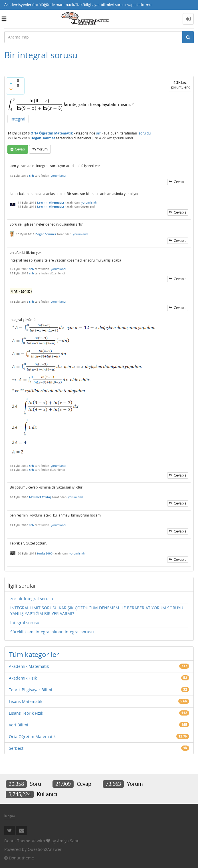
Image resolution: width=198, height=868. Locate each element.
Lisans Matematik (26, 701)
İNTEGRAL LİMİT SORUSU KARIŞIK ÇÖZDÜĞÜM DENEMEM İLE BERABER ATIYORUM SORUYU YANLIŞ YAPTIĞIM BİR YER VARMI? (97, 611)
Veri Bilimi (19, 725)
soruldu (145, 133)
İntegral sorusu (25, 623)
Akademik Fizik (23, 678)
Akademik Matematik (29, 666)
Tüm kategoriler (34, 654)
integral (18, 119)
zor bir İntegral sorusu (32, 599)
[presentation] (38, 104)
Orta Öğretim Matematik (52, 133)
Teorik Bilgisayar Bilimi (31, 690)
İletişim (10, 816)
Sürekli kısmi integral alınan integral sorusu (52, 632)
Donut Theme (17, 841)
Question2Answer (45, 849)
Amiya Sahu (68, 841)
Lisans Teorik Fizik (26, 713)
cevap (20, 149)
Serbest (16, 748)
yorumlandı (58, 176)
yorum (42, 149)
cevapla (180, 182)
